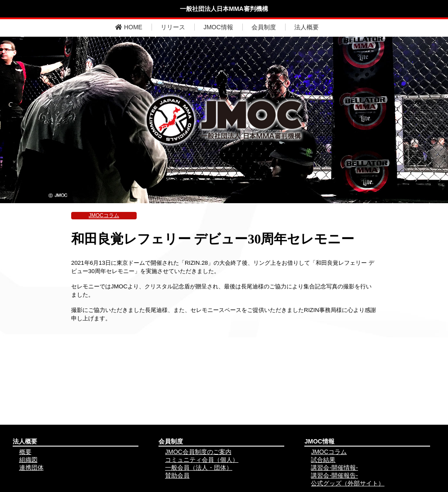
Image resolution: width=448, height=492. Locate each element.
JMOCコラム (104, 215)
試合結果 (323, 460)
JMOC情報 (218, 27)
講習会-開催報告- (334, 475)
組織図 (28, 460)
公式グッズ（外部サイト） (348, 483)
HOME (129, 27)
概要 (25, 452)
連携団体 (31, 468)
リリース (173, 27)
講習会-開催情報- (334, 468)
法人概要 (307, 27)
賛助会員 (177, 475)
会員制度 (264, 27)
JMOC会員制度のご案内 (198, 452)
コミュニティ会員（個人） (202, 460)
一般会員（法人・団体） (199, 468)
